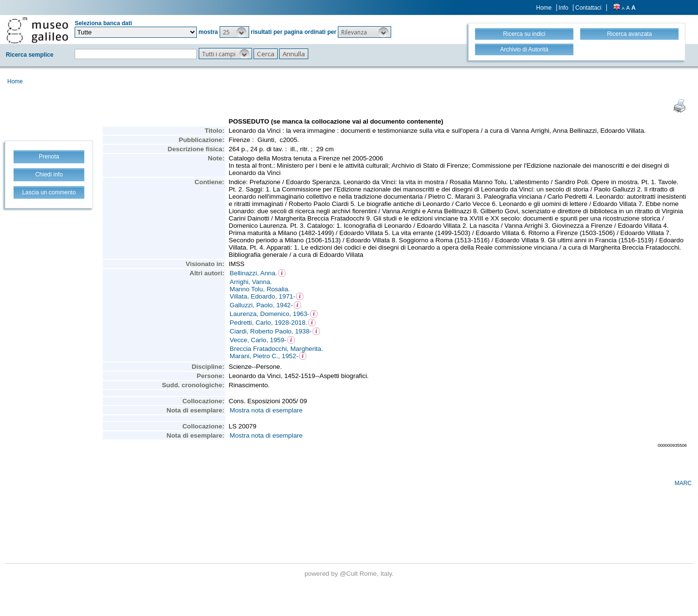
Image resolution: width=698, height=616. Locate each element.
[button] (234, 32)
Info (563, 8)
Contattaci (588, 8)
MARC (683, 483)
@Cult (350, 574)
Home (544, 8)
